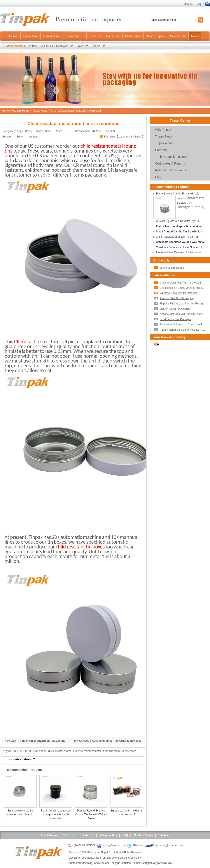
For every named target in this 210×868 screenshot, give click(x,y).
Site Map (164, 835)
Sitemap (188, 4)
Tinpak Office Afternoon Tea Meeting (42, 741)
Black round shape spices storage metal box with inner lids (56, 815)
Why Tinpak (163, 130)
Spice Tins (82, 46)
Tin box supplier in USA (171, 157)
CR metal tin (27, 341)
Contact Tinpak (143, 835)
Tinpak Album (164, 143)
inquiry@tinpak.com (114, 846)
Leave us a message (172, 268)
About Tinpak (49, 835)
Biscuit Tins (46, 46)
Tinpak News (40, 111)
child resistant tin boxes (80, 547)
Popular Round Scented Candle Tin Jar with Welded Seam (91, 815)
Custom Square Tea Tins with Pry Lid (178, 221)
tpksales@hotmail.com (169, 846)
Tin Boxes (69, 835)
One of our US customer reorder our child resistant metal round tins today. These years (86, 751)
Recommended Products (171, 187)
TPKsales (138, 846)
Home (26, 111)
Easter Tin (88, 835)
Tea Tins (32, 46)
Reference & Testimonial (172, 170)
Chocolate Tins (65, 46)
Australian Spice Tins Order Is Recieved (117, 741)
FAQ (198, 4)
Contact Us (161, 260)
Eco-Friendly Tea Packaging (176, 319)
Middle (130, 137)
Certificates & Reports (170, 163)
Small (138, 137)
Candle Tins (98, 46)
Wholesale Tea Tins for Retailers (178, 293)
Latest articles (164, 275)
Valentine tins (108, 835)
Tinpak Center (180, 120)
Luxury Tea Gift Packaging (175, 309)
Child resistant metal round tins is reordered (75, 111)
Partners (161, 150)
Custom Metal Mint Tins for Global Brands (184, 283)
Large (122, 137)
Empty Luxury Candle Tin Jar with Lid (178, 194)
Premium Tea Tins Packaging (177, 298)
